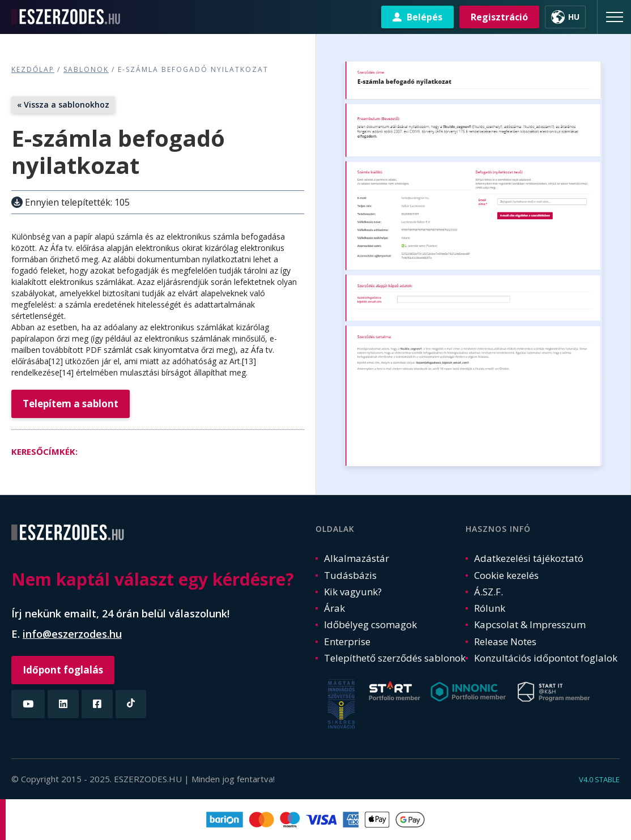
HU (574, 17)
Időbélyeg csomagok (370, 624)
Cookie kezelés (506, 575)
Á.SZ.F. (489, 592)
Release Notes (505, 641)
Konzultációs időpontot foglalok (546, 658)
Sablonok (86, 69)
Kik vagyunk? (353, 592)
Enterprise (347, 641)
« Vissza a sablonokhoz (63, 105)
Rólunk (490, 608)
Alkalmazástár (357, 558)
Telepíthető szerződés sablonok (395, 658)
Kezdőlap (33, 69)
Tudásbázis (350, 575)
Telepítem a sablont (71, 404)
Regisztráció (499, 17)
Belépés (425, 17)
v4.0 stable (599, 779)
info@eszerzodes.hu (72, 634)
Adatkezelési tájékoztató (529, 558)
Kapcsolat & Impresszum (530, 624)
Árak (334, 608)
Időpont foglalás (63, 670)
